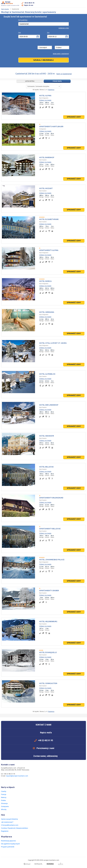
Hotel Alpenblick (47, 374)
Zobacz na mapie (45, 100)
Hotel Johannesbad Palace (52, 560)
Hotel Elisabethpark (49, 219)
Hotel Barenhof (47, 157)
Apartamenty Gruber (49, 591)
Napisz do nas (29, 5)
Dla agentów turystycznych (10, 844)
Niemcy (4, 797)
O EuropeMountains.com (10, 825)
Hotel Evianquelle (48, 652)
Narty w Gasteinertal (64, 74)
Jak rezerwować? (7, 822)
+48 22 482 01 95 (29, 3)
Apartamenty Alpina (49, 250)
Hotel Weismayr (47, 436)
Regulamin (5, 831)
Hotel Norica (45, 281)
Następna (51, 90)
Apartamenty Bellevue (50, 529)
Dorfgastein (43, 129)
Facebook (3, 781)
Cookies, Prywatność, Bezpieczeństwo (15, 828)
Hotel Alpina (45, 96)
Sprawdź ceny (74, 117)
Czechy (4, 791)
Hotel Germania (47, 312)
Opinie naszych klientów (10, 819)
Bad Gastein (43, 160)
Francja (4, 794)
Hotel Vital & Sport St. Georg (53, 343)
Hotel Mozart (46, 188)
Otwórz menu (84, 4)
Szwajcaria (5, 806)
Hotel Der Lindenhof (49, 405)
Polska (3, 800)
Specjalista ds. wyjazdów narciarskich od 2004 (10, 4)
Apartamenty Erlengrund (51, 498)
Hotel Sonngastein (48, 683)
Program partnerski (8, 847)
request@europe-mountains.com (17, 776)
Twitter (8, 781)
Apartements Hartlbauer (51, 127)
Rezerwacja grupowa (8, 841)
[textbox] (44, 24)
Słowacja (4, 803)
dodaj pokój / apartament (61, 54)
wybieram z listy (64, 28)
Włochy (4, 809)
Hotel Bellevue (46, 467)
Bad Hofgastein (44, 98)
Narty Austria (5, 9)
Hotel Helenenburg (48, 621)
